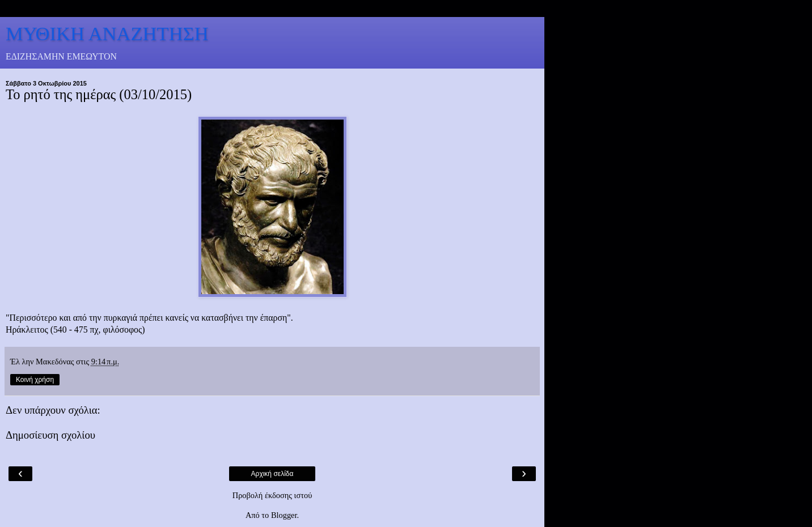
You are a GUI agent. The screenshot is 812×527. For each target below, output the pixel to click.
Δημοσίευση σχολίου (50, 435)
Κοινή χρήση (35, 380)
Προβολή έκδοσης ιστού (272, 495)
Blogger (284, 515)
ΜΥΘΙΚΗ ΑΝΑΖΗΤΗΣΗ (107, 33)
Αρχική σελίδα (272, 474)
